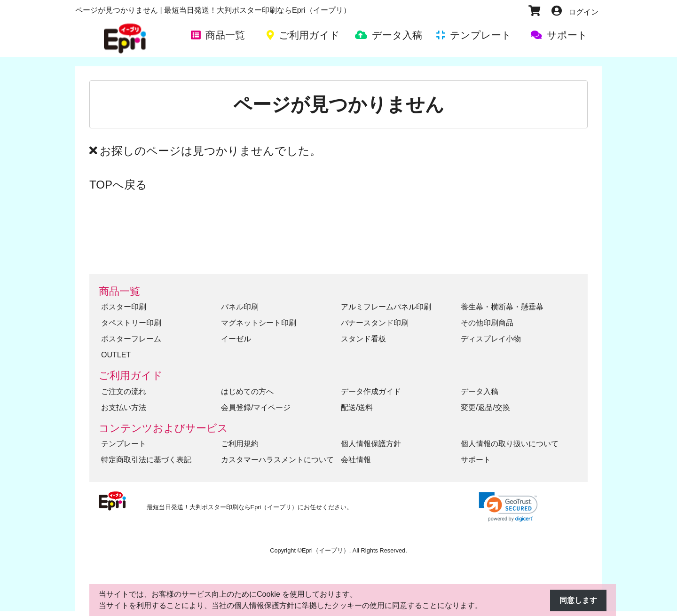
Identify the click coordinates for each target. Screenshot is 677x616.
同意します (578, 600)
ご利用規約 (240, 444)
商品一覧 (119, 291)
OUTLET (116, 355)
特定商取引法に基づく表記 (146, 460)
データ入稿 (480, 391)
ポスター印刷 (124, 307)
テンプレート (124, 444)
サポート (476, 460)
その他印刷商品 (487, 323)
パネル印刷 (240, 307)
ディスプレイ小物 (491, 339)
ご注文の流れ (124, 391)
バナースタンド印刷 (375, 323)
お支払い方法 (124, 407)
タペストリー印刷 (131, 323)
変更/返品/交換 (485, 407)
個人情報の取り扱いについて (510, 444)
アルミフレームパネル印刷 (386, 307)
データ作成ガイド (371, 391)
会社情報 (356, 460)
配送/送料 (357, 407)
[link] (508, 507)
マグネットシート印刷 (259, 323)
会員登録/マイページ (256, 407)
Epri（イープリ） (326, 550)
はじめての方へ (247, 391)
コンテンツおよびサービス (163, 428)
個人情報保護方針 (371, 444)
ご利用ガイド (131, 375)
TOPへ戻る (118, 185)
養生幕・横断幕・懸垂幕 (502, 307)
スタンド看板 (363, 339)
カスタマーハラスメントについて (277, 460)
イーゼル (236, 339)
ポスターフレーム (131, 339)
